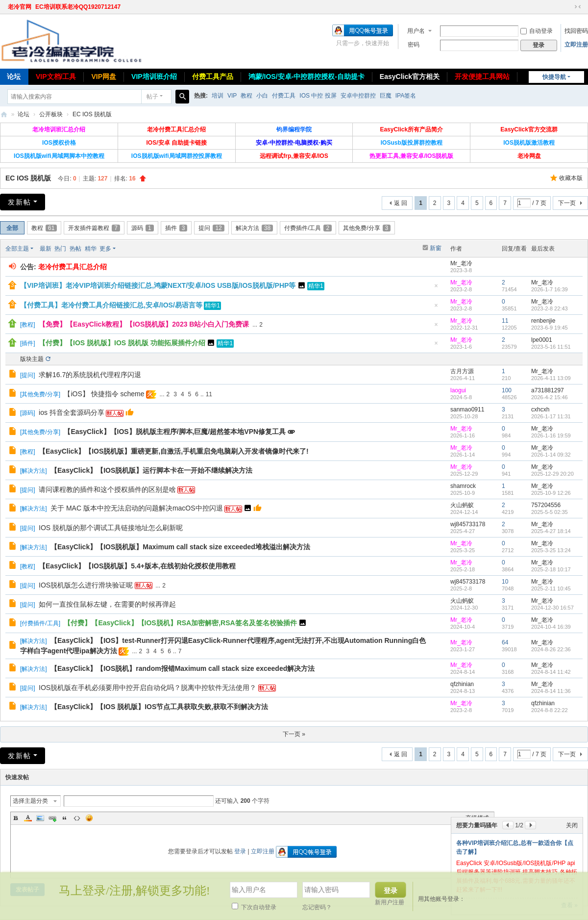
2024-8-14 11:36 (551, 691)
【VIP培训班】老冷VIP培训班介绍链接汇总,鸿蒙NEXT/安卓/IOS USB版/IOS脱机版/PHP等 (158, 285)
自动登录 (537, 31)
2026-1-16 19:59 (551, 435)
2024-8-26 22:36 (551, 649)
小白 (262, 96)
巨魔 (386, 96)
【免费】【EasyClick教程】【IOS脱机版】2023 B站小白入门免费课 (144, 324)
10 (505, 582)
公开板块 (51, 114)
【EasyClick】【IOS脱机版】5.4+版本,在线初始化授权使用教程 (137, 566)
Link (52, 818)
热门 (60, 249)
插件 (176, 228)
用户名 (416, 31)
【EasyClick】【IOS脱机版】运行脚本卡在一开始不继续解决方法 (151, 470)
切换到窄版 (578, 7)
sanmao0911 (467, 409)
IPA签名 (406, 96)
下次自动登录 (254, 907)
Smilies (89, 818)
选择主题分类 (30, 801)
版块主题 (32, 359)
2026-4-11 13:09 (551, 378)
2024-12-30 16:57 (552, 608)
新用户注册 (390, 902)
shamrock (463, 486)
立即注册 (576, 45)
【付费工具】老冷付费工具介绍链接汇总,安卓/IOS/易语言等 (111, 305)
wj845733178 (468, 524)
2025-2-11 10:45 (551, 588)
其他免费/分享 (367, 228)
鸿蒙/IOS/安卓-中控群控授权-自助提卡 (306, 77)
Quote (65, 818)
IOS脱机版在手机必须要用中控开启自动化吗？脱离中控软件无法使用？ (147, 688)
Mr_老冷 (461, 263)
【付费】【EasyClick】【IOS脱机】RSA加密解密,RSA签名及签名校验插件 (180, 623)
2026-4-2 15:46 (550, 397)
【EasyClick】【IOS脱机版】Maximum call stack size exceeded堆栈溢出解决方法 (180, 547)
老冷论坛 (4, 115)
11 (505, 321)
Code (77, 818)
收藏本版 (571, 178)
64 (505, 642)
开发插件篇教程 (94, 228)
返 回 (401, 203)
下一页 (567, 203)
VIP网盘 (104, 77)
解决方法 (254, 228)
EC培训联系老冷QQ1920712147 (78, 7)
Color (28, 818)
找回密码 (576, 31)
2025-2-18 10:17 (551, 569)
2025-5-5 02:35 (550, 512)
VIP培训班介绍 (154, 77)
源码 (143, 228)
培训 (218, 96)
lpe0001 (542, 340)
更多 (105, 249)
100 (507, 390)
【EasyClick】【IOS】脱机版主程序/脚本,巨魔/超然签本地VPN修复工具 (175, 432)
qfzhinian (462, 684)
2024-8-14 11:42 (551, 672)
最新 (46, 249)
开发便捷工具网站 (482, 77)
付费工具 (284, 96)
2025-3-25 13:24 (551, 550)
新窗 (436, 248)
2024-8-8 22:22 (550, 710)
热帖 (75, 249)
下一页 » (294, 734)
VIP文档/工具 (56, 77)
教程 (246, 96)
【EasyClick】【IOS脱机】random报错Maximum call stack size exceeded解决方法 (183, 668)
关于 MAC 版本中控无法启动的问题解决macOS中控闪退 (137, 508)
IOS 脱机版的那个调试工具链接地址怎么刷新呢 (111, 528)
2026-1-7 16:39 (550, 289)
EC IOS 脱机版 (92, 114)
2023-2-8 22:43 (550, 308)
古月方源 (462, 371)
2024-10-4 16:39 (551, 627)
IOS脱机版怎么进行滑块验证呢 (86, 585)
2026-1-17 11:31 (551, 416)
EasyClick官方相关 (410, 77)
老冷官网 (20, 7)
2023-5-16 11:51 (551, 347)
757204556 (546, 505)
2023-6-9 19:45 (550, 328)
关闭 (572, 825)
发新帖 (20, 202)
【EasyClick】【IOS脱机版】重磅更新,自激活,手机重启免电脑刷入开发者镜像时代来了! (174, 451)
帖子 (152, 97)
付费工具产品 (213, 77)
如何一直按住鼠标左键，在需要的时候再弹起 (107, 604)
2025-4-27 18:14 (551, 531)
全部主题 (17, 249)
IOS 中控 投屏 (318, 96)
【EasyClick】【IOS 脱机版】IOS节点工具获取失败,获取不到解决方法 (159, 707)
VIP (232, 96)
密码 (414, 45)
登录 (240, 851)
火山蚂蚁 (462, 505)
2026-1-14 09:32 (551, 455)
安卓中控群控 (358, 96)
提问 (211, 228)
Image (40, 818)
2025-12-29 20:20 (552, 474)
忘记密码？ (317, 907)
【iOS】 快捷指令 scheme (104, 394)
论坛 (24, 114)
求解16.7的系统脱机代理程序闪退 (90, 375)
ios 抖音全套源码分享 (72, 412)
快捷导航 (554, 77)
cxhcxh (540, 409)
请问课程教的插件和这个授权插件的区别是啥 (107, 489)
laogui (458, 390)
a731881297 (548, 390)
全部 (12, 228)
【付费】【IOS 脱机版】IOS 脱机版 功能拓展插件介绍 (122, 343)
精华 (91, 249)
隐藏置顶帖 (436, 289)
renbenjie (543, 321)
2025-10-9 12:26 (551, 493)
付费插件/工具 (308, 228)
